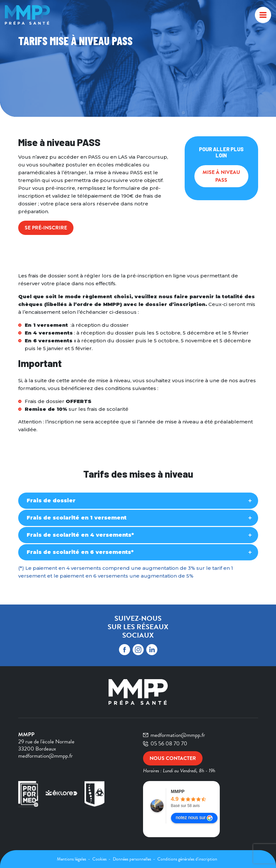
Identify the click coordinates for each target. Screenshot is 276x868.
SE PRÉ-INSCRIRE (46, 228)
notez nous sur (194, 818)
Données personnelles (132, 859)
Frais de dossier (51, 501)
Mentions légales (72, 859)
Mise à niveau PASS (221, 176)
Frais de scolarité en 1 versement (77, 518)
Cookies (100, 859)
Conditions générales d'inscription (187, 859)
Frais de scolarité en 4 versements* (80, 535)
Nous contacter (173, 758)
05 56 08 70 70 (165, 744)
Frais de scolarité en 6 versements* (80, 552)
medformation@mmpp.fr (174, 735)
